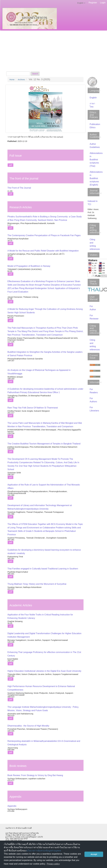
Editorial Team (50, 44)
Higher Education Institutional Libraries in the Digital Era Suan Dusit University (44, 671)
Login (103, 3)
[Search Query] (18, 74)
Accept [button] (94, 854)
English (93, 98)
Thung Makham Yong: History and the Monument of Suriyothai (37, 584)
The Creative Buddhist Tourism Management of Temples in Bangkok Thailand (44, 444)
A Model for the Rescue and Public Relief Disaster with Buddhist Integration (43, 251)
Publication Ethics (15, 60)
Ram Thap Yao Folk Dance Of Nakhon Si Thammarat (33, 408)
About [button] (10, 44)
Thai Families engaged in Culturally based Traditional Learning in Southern (43, 569)
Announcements (36, 60)
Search (35, 74)
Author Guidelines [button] (71, 44)
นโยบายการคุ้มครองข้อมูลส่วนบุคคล (44, 851)
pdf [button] (10, 165)
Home (12, 80)
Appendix (12, 806)
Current (22, 44)
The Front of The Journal (19, 188)
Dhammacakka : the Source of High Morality (28, 726)
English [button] (81, 3)
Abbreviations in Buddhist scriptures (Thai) (96, 160)
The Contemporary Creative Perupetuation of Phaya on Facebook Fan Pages (44, 235)
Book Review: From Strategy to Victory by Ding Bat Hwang (35, 775)
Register (93, 3)
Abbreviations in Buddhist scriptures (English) (96, 178)
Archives (34, 44)
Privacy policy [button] (53, 864)
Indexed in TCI (93, 203)
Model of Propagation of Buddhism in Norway (29, 266)
